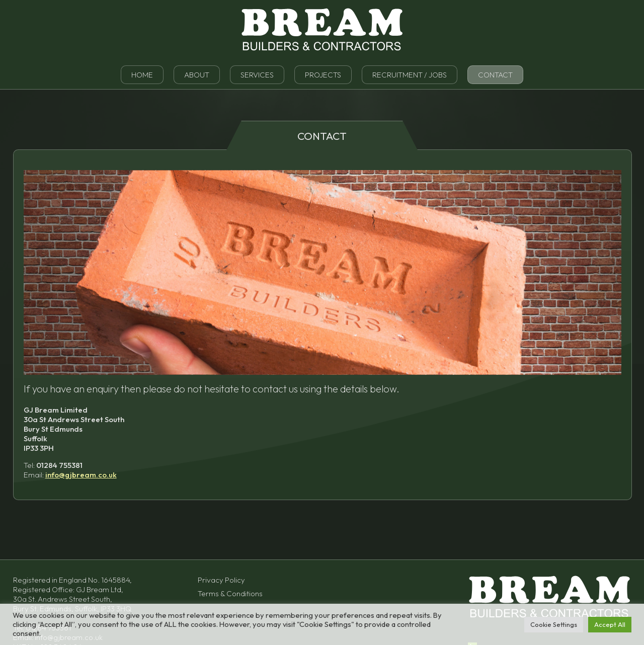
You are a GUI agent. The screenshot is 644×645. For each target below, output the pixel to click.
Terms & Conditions (230, 593)
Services (257, 75)
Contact (495, 75)
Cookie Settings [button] (554, 624)
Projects (323, 75)
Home (142, 75)
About (197, 75)
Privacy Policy (221, 580)
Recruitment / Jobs (410, 75)
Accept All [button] (610, 624)
